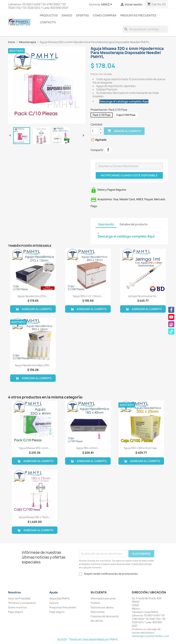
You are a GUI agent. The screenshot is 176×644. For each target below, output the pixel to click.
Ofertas (82, 15)
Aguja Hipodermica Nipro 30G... (33, 365)
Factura (54, 603)
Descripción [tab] (106, 224)
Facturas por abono (102, 607)
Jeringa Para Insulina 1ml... (143, 296)
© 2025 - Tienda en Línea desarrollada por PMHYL (88, 639)
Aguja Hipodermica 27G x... (33, 296)
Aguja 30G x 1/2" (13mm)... (88, 296)
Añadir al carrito (124, 131)
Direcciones (98, 612)
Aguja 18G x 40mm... (88, 448)
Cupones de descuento (105, 616)
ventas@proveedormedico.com (150, 636)
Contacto (48, 22)
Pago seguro (16, 612)
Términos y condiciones (22, 603)
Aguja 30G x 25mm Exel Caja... (141, 448)
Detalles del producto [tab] (134, 224)
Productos (49, 15)
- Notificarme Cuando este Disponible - (129, 175)
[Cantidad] (95, 131)
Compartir (108, 150)
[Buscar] (145, 29)
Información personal (103, 598)
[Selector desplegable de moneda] (107, 5)
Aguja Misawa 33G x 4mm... (35, 448)
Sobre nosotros (17, 607)
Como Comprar (105, 15)
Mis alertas (97, 621)
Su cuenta (99, 592)
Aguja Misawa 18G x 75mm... (35, 517)
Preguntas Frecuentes (138, 15)
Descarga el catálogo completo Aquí (126, 236)
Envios (67, 15)
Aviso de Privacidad (19, 598)
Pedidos (95, 603)
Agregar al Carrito (33, 309)
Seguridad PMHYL (60, 598)
